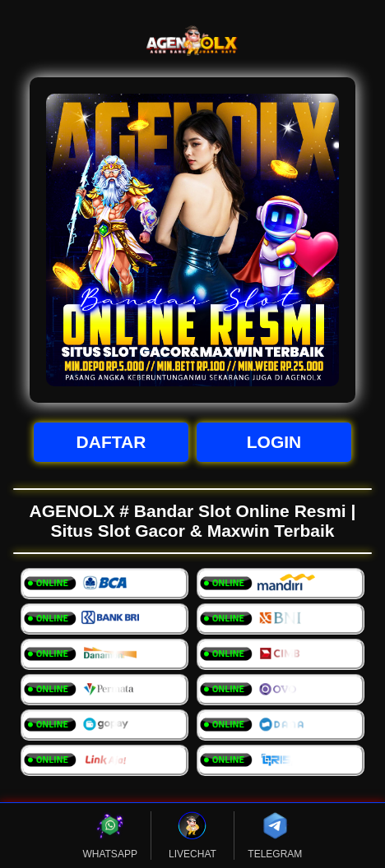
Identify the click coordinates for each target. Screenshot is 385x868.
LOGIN (274, 442)
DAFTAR (111, 442)
